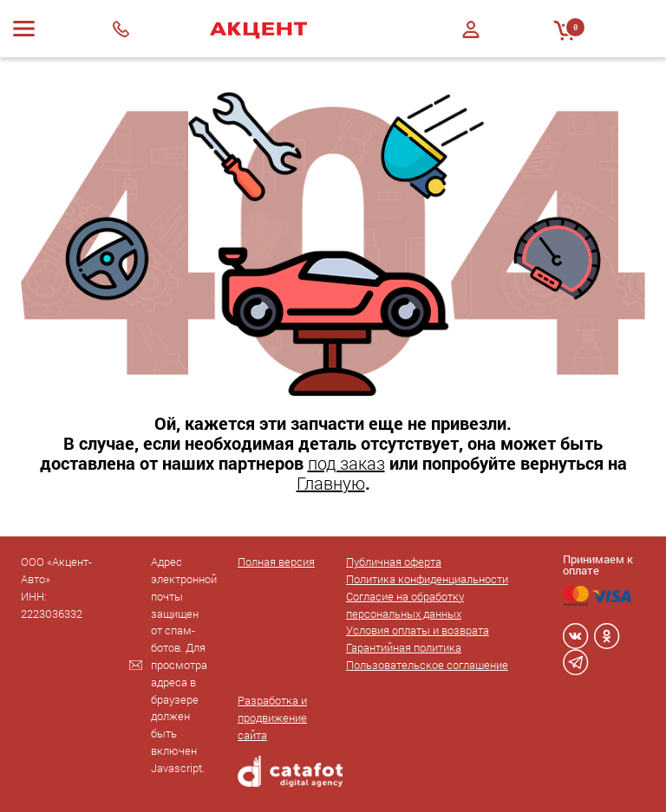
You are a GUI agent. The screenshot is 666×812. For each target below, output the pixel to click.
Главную (331, 483)
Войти (471, 29)
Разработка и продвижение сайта (272, 718)
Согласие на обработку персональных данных (405, 605)
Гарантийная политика (404, 647)
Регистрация (471, 45)
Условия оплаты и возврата (418, 630)
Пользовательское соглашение (427, 665)
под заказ (346, 463)
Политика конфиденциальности (427, 579)
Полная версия (276, 562)
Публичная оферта (394, 562)
